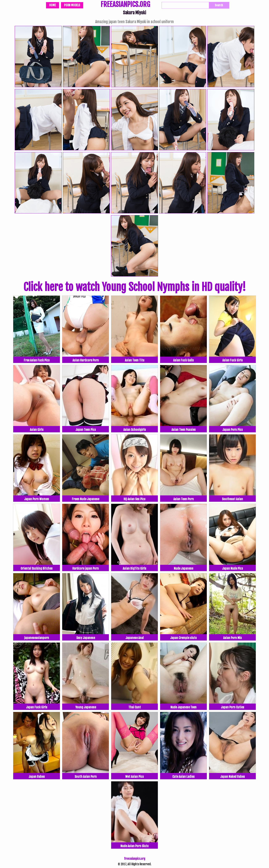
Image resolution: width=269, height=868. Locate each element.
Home (53, 5)
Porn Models (72, 5)
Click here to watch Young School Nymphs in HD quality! (134, 287)
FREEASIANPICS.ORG (125, 5)
